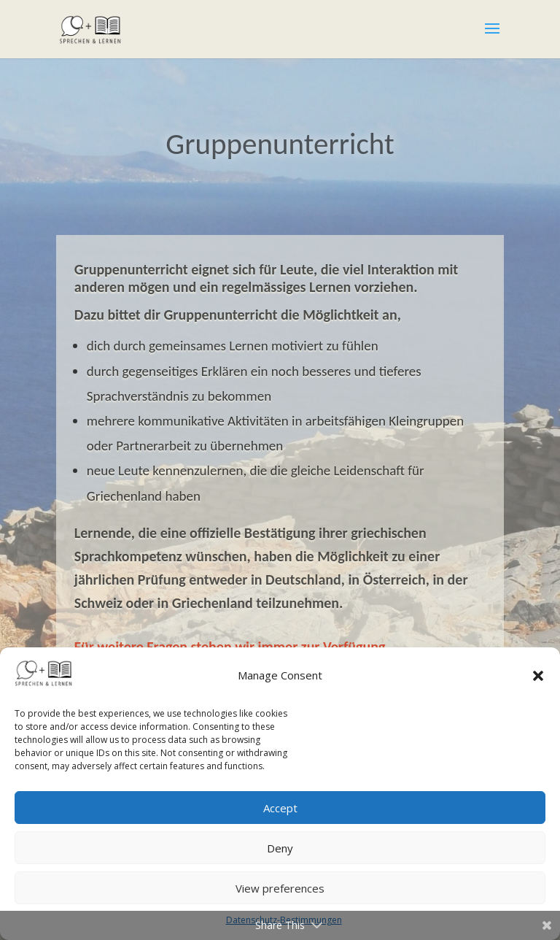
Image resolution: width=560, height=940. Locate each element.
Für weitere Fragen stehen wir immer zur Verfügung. (232, 647)
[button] (538, 676)
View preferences (280, 888)
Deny (280, 848)
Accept (280, 808)
